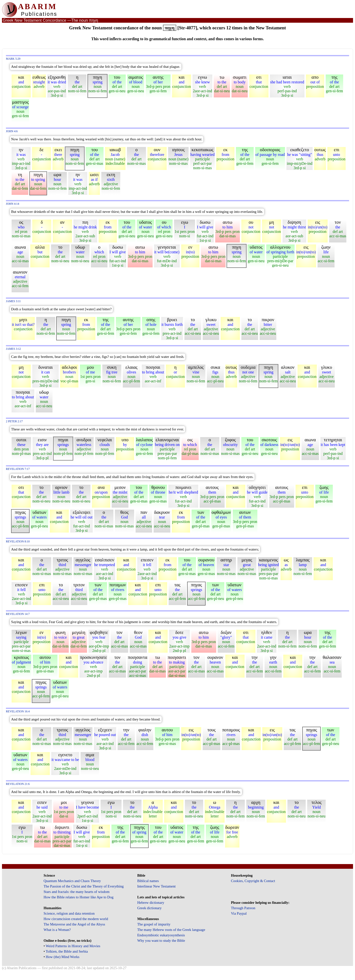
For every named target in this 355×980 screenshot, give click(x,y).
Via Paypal (239, 913)
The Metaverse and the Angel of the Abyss (74, 924)
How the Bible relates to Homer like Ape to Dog (79, 897)
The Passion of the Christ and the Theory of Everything (84, 886)
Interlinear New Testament (157, 886)
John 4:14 (13, 204)
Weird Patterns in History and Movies (73, 946)
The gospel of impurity (154, 924)
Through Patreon (243, 908)
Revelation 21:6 (18, 784)
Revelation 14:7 (18, 614)
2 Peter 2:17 (14, 421)
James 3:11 (13, 301)
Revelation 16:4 (18, 712)
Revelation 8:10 (18, 542)
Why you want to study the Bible (161, 941)
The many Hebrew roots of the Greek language (171, 930)
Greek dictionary (150, 908)
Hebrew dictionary (151, 903)
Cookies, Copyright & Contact (253, 881)
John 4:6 (12, 131)
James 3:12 (13, 349)
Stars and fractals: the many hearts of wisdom (77, 892)
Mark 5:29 (13, 59)
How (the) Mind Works (62, 957)
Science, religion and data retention (69, 913)
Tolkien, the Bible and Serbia (67, 951)
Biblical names (148, 881)
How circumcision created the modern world (76, 919)
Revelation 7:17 (18, 469)
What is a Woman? (57, 930)
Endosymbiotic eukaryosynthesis (161, 935)
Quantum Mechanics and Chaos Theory (72, 881)
